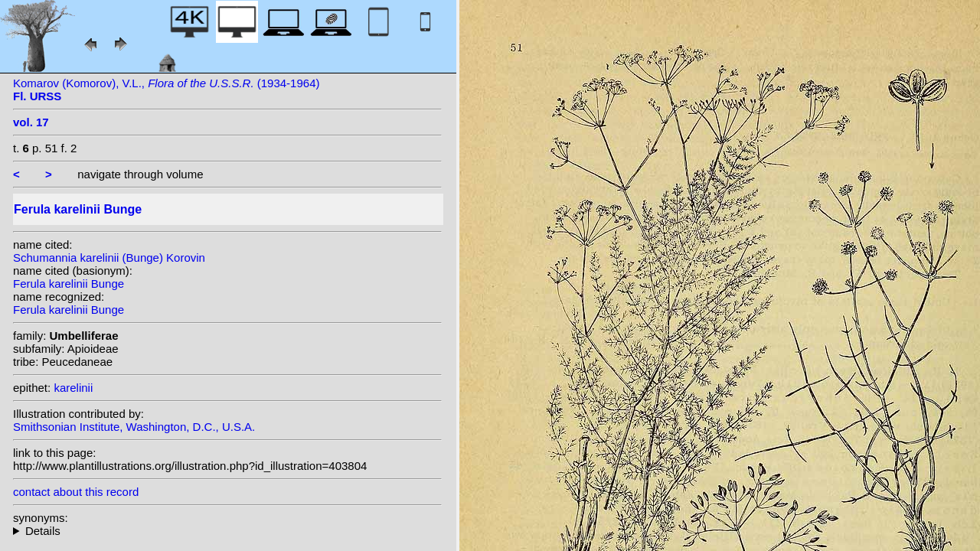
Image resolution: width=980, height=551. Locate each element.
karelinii (73, 388)
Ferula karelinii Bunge (69, 284)
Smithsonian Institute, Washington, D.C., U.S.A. (134, 427)
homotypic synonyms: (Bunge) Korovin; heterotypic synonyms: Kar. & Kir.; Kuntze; (227, 531)
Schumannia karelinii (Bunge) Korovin (109, 258)
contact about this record (76, 492)
